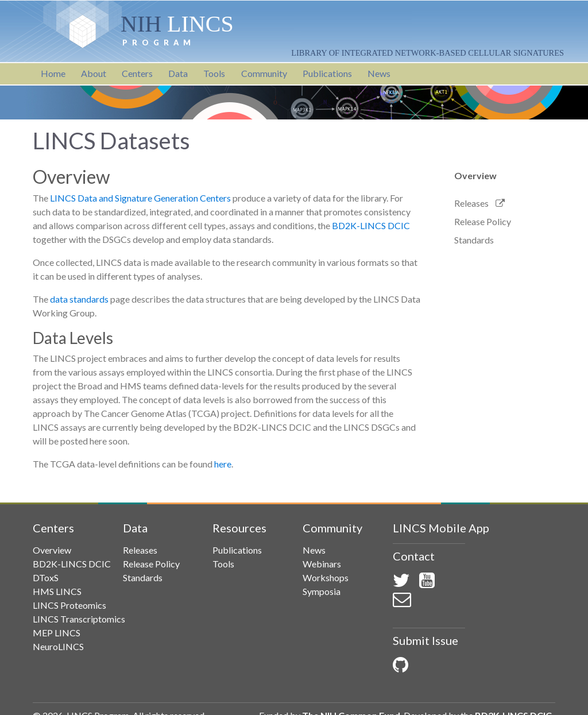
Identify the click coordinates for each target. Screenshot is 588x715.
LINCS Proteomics (69, 605)
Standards (474, 240)
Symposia (322, 591)
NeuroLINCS (58, 646)
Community (264, 73)
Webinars (322, 564)
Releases (471, 203)
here (223, 464)
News (379, 73)
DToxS (46, 577)
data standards (79, 299)
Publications (327, 73)
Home (53, 73)
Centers (137, 73)
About (94, 73)
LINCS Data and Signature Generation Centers (140, 198)
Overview (475, 175)
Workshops (326, 577)
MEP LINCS (57, 633)
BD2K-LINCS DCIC (371, 225)
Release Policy (483, 221)
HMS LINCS (57, 591)
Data (178, 73)
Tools (214, 73)
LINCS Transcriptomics (79, 619)
